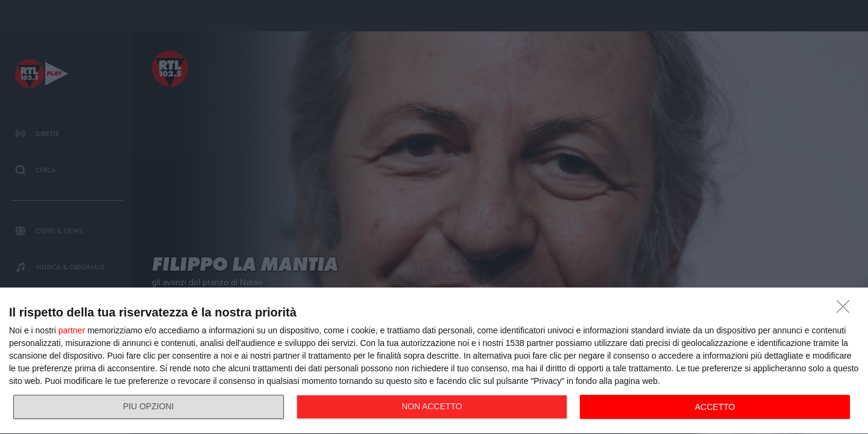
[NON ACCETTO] (846, 310)
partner (72, 330)
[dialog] (434, 361)
